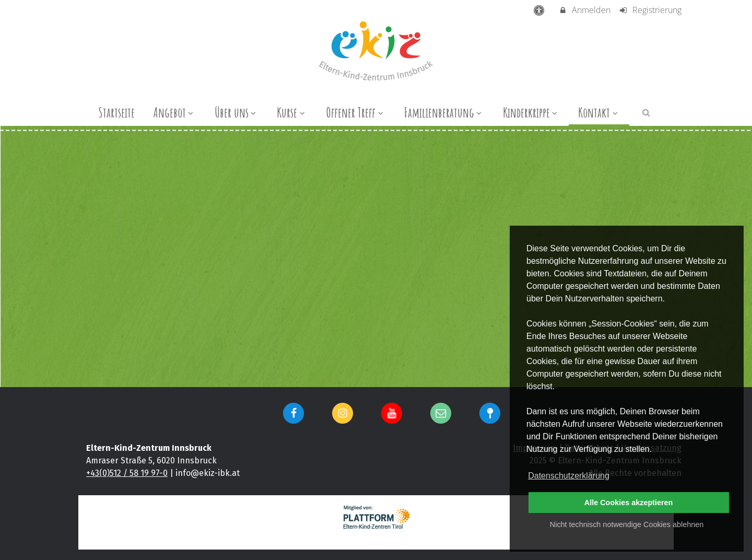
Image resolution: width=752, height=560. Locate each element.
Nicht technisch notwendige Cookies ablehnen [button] (627, 524)
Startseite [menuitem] (116, 112)
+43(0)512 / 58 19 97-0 (127, 473)
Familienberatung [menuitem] (444, 112)
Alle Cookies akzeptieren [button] (629, 503)
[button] (646, 112)
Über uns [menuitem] (237, 112)
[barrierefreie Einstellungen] (540, 10)
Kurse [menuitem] (292, 112)
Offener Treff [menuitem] (356, 112)
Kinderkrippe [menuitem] (531, 112)
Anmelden (585, 10)
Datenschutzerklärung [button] (569, 476)
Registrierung (650, 10)
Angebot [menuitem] (175, 112)
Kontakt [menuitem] (599, 112)
